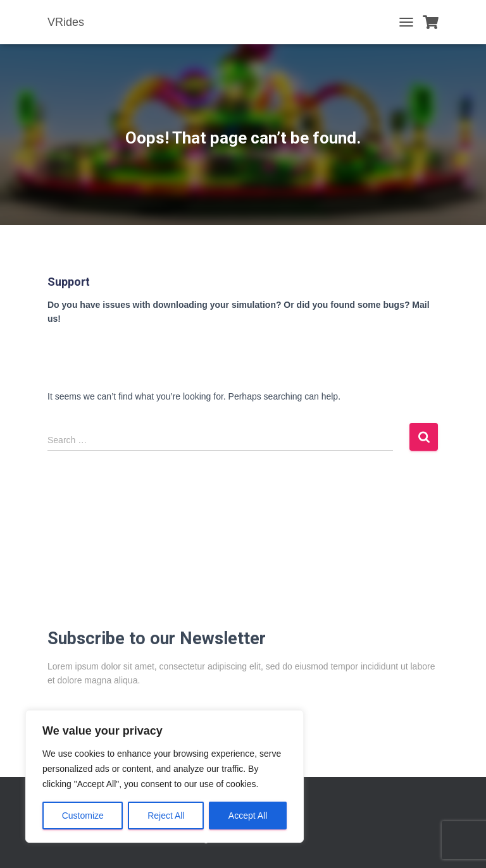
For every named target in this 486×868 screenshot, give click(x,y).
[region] (165, 776)
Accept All (248, 816)
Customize (83, 816)
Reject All (166, 816)
